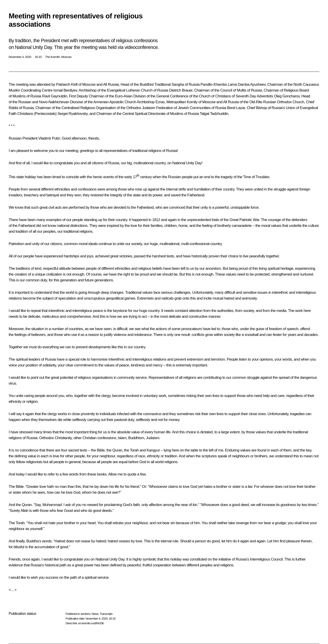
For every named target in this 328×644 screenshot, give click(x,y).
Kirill (74, 84)
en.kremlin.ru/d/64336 (91, 623)
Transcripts (106, 614)
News (95, 614)
